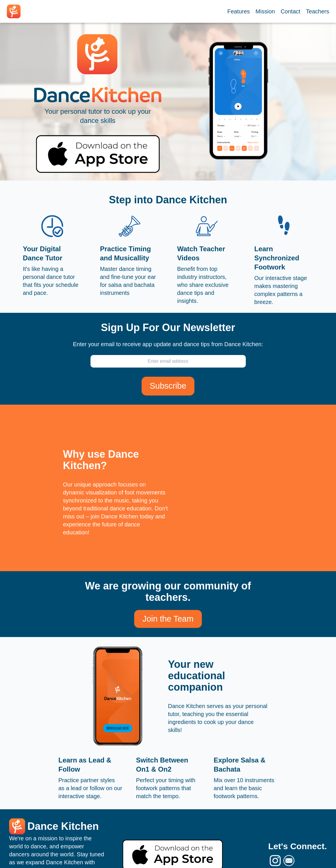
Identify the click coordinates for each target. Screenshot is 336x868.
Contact (290, 11)
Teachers (318, 11)
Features (239, 11)
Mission (265, 11)
